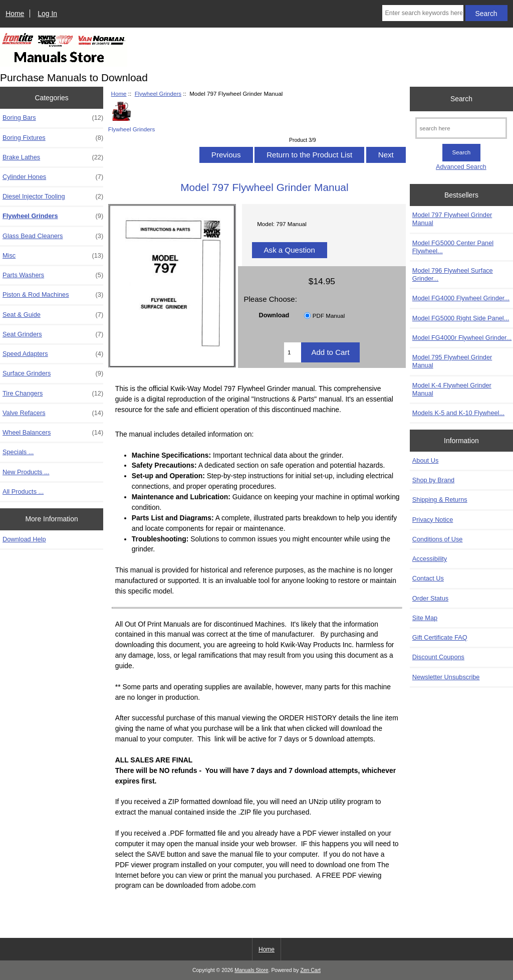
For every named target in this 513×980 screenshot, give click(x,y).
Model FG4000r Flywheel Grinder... (462, 338)
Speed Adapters (53, 354)
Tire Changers (53, 394)
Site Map (425, 618)
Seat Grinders (53, 334)
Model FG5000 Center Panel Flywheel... (453, 247)
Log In (47, 14)
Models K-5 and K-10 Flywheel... (458, 413)
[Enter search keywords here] (423, 13)
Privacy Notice (433, 520)
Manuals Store (251, 970)
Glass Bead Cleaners (53, 236)
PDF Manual (329, 316)
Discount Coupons (438, 657)
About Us (425, 460)
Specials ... (18, 452)
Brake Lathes (53, 157)
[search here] (461, 128)
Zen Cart (310, 970)
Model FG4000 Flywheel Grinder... (461, 298)
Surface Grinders (53, 373)
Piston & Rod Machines (53, 295)
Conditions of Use (438, 539)
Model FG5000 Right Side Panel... (461, 318)
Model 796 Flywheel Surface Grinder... (453, 274)
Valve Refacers (53, 413)
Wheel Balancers (53, 433)
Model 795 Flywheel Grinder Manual (452, 361)
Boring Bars (53, 118)
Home (15, 14)
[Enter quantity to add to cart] (293, 352)
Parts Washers (53, 275)
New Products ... (26, 472)
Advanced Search (461, 167)
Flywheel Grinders (158, 93)
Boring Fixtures (53, 138)
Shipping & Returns (440, 500)
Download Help (24, 539)
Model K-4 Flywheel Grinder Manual (452, 389)
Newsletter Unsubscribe (446, 677)
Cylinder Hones (53, 177)
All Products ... (23, 492)
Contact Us (428, 578)
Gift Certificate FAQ (440, 637)
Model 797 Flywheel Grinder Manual (452, 219)
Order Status (430, 598)
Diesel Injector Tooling (53, 197)
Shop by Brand (433, 480)
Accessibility (430, 559)
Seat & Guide (53, 315)
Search (461, 99)
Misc (53, 256)
